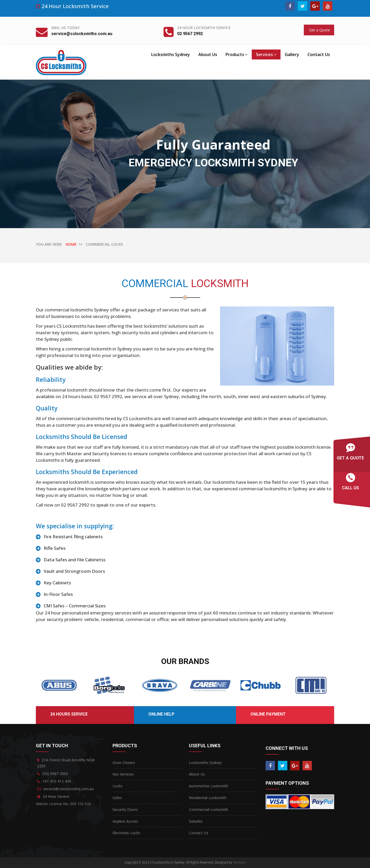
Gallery (292, 54)
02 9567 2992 (190, 34)
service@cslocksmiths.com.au (82, 34)
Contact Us (319, 54)
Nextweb (240, 862)
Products (237, 54)
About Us (208, 54)
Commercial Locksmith (209, 809)
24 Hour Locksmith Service (204, 28)
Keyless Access (125, 821)
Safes (117, 798)
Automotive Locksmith (209, 786)
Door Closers (124, 763)
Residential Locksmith (208, 798)
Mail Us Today (65, 28)
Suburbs (196, 821)
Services (266, 54)
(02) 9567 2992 (55, 774)
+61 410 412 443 (57, 781)
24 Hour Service (56, 796)
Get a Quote (319, 30)
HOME (71, 244)
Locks (117, 786)
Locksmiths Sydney (171, 54)
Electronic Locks (126, 833)
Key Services (123, 774)
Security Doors (125, 809)
